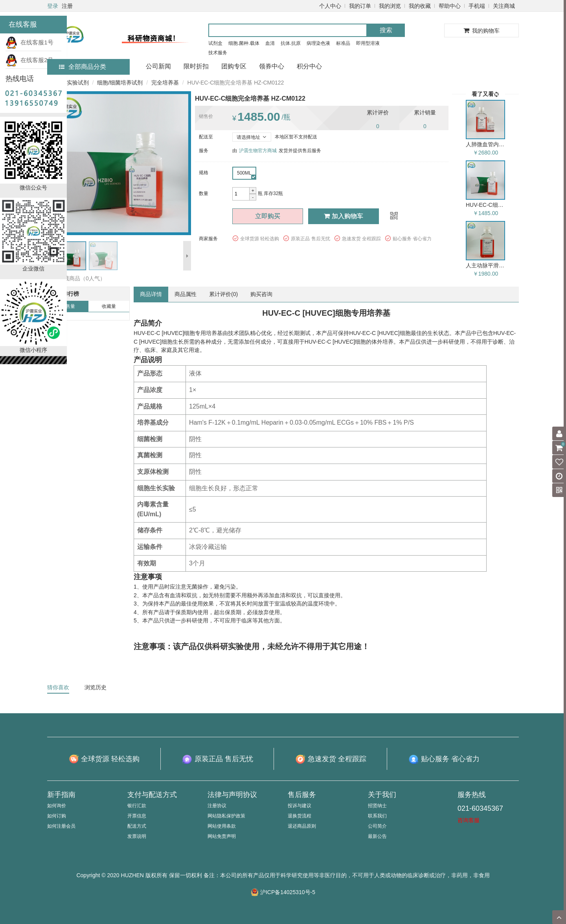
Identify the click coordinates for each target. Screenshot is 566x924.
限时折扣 (196, 66)
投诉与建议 (300, 806)
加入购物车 (344, 216)
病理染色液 (318, 43)
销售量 (68, 306)
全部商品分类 (83, 67)
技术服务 (218, 53)
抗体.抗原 (291, 43)
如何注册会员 (61, 826)
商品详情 (151, 294)
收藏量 (109, 306)
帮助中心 (450, 6)
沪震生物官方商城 (258, 151)
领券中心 (272, 66)
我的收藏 (420, 6)
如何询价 (57, 806)
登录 (53, 6)
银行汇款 (137, 806)
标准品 (343, 43)
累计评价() (223, 294)
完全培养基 (165, 83)
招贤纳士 (377, 806)
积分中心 (309, 66)
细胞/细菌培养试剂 (120, 83)
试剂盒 (215, 43)
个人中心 (330, 6)
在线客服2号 (29, 60)
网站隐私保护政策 (226, 816)
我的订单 (360, 6)
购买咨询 (261, 294)
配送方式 (137, 826)
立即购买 (268, 216)
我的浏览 (390, 6)
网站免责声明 (222, 836)
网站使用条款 (222, 826)
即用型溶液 (368, 43)
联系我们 (377, 816)
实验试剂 (78, 83)
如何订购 (57, 816)
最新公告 (377, 836)
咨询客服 (469, 820)
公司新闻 (158, 66)
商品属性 (186, 294)
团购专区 (234, 66)
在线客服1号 (29, 42)
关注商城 (504, 6)
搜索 (386, 30)
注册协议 (217, 806)
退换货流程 (300, 816)
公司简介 (377, 826)
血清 (270, 43)
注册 (67, 6)
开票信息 (137, 816)
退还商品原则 (302, 826)
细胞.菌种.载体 (244, 43)
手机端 (477, 6)
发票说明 (137, 836)
